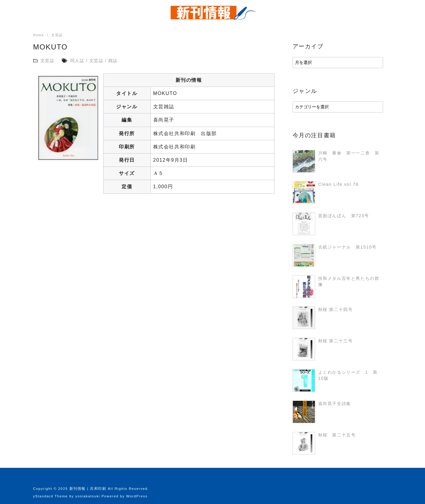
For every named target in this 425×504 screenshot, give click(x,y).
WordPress (137, 496)
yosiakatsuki (88, 496)
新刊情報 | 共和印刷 (88, 489)
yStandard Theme (51, 496)
